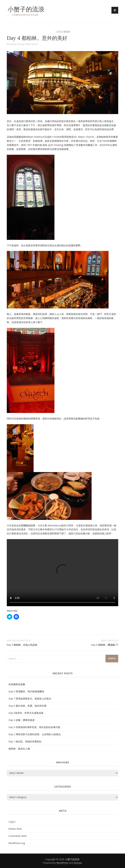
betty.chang (17, 44)
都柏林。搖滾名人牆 (19, 749)
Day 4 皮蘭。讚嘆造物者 (22, 720)
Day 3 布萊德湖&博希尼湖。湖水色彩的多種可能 (34, 727)
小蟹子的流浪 (26, 9)
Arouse (78, 863)
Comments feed (17, 836)
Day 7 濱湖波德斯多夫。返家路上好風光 (30, 699)
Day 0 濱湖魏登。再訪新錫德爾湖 (26, 691)
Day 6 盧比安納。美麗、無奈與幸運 (27, 706)
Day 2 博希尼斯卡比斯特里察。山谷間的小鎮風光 (35, 734)
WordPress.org (17, 843)
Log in (12, 822)
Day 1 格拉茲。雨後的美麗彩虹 (25, 741)
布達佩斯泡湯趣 (17, 684)
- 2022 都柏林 (62, 32)
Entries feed (15, 829)
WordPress (62, 863)
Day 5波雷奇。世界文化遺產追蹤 (26, 713)
